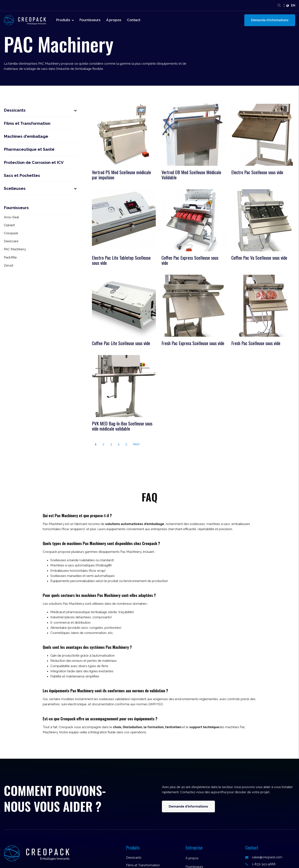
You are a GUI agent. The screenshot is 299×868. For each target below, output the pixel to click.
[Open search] (279, 5)
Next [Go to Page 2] (136, 444)
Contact (134, 20)
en (293, 5)
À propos (114, 20)
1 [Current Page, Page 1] (96, 444)
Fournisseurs (90, 20)
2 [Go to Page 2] (103, 444)
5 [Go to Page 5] (126, 444)
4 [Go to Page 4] (119, 444)
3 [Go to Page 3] (111, 444)
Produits (65, 20)
